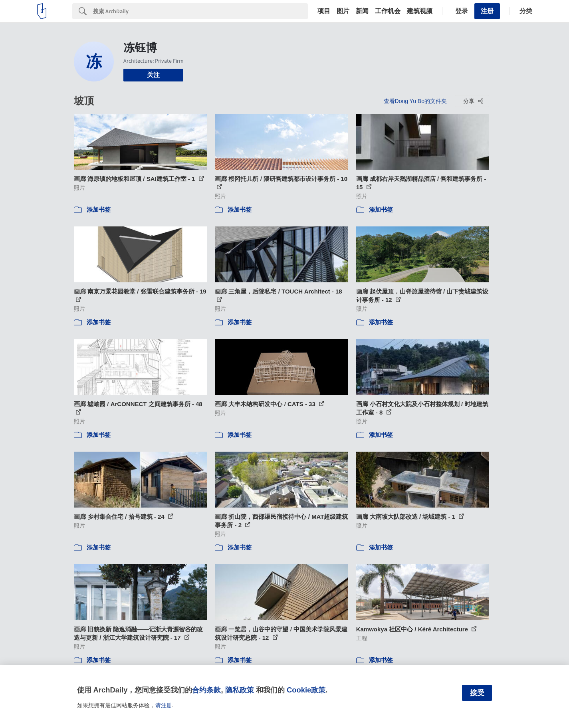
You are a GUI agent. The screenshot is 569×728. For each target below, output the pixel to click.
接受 (477, 693)
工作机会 (388, 11)
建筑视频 (420, 11)
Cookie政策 (306, 690)
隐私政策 (240, 690)
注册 (487, 11)
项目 (324, 11)
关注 (153, 75)
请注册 (164, 705)
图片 (343, 11)
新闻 (362, 11)
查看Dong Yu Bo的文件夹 (415, 101)
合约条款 (206, 690)
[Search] (200, 11)
